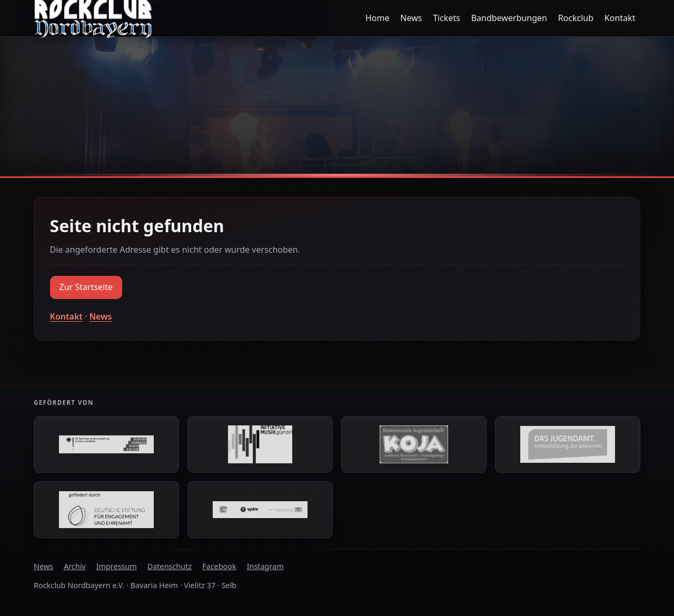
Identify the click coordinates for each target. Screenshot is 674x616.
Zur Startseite (86, 287)
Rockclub (576, 18)
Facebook (219, 566)
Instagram (265, 566)
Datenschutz (170, 566)
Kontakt (620, 18)
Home (378, 18)
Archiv (75, 566)
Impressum (117, 566)
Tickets (447, 18)
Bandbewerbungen (509, 18)
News (411, 18)
